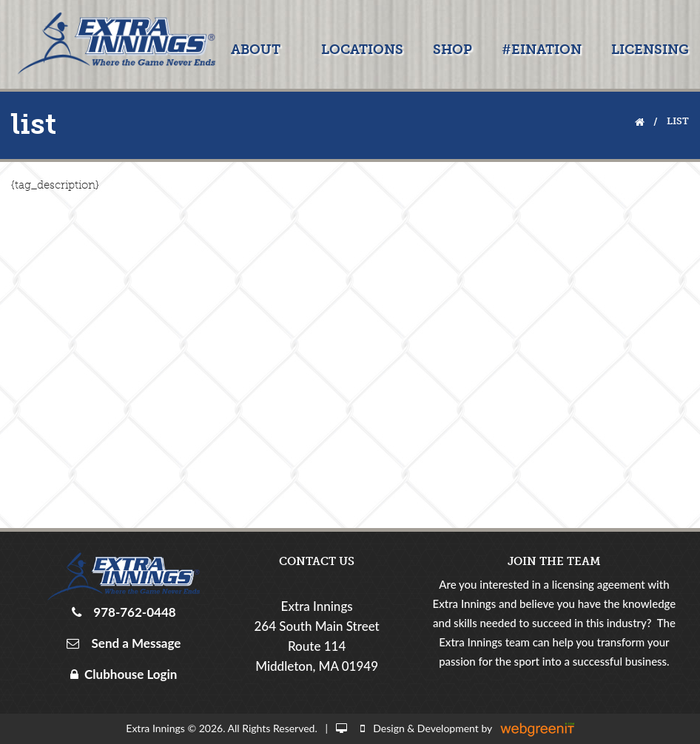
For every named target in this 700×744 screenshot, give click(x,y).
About (256, 50)
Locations (362, 50)
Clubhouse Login (124, 674)
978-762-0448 (132, 612)
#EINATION (542, 50)
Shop (452, 50)
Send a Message (133, 643)
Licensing (650, 50)
